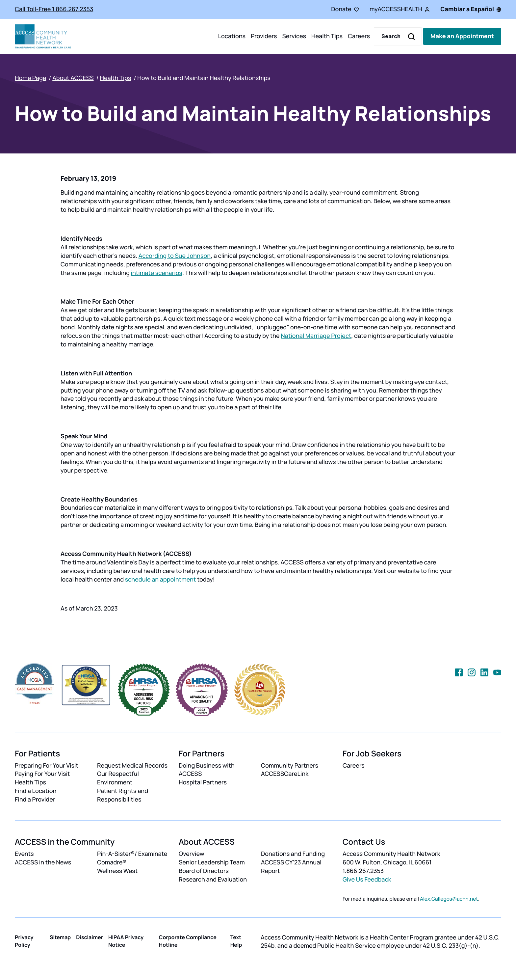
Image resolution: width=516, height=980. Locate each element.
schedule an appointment (161, 580)
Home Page (30, 78)
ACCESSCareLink (285, 774)
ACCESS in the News (43, 862)
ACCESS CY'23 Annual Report (291, 867)
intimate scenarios (157, 273)
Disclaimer (90, 937)
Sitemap (60, 937)
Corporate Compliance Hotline (188, 941)
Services (294, 36)
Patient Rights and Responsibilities (123, 795)
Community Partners (290, 766)
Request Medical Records (132, 766)
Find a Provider (35, 800)
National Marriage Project (316, 336)
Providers (264, 36)
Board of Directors (204, 871)
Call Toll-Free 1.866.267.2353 (54, 9)
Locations (232, 36)
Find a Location (36, 791)
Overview (192, 854)
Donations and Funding (293, 854)
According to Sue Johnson (175, 256)
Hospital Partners (203, 782)
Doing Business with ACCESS (207, 770)
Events (24, 854)
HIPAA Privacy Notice (126, 941)
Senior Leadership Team (212, 862)
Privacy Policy (24, 941)
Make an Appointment (462, 36)
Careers (359, 36)
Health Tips (327, 36)
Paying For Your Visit (42, 774)
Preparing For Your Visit (47, 766)
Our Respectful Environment (118, 778)
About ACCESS (73, 78)
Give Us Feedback (367, 880)
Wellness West (117, 871)
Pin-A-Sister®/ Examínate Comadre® (132, 858)
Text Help (236, 941)
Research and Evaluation (213, 880)
